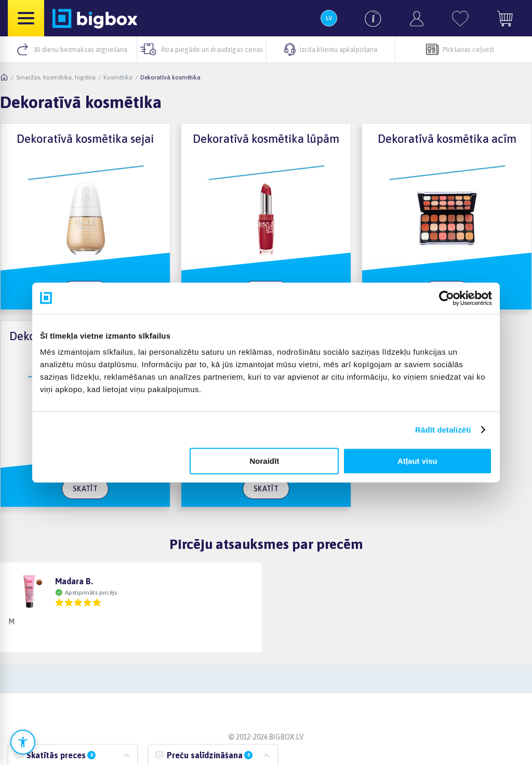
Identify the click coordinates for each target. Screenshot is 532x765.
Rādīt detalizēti (443, 430)
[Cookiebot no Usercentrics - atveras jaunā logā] (447, 298)
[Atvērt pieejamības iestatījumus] (23, 742)
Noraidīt (265, 461)
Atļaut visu (417, 461)
